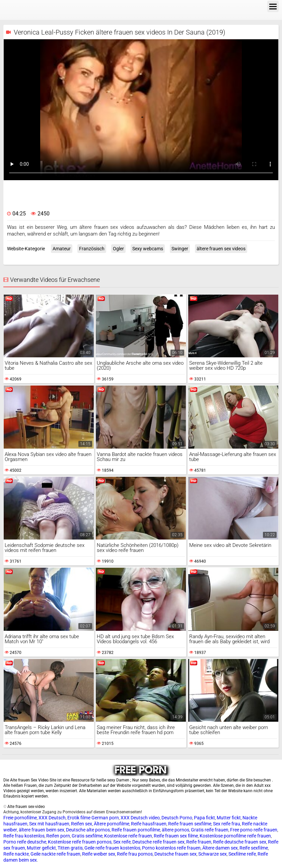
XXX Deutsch (52, 818)
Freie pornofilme (20, 818)
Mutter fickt (229, 818)
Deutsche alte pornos (88, 830)
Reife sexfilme (254, 848)
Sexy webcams (148, 249)
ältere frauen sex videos (221, 249)
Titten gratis (70, 848)
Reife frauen (199, 842)
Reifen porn (58, 836)
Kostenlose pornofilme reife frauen (235, 836)
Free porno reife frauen (254, 830)
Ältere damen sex (220, 848)
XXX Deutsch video (140, 818)
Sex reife (122, 842)
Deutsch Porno (177, 818)
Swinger (180, 249)
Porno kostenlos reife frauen (171, 848)
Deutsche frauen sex (175, 854)
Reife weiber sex (99, 854)
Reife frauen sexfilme (190, 824)
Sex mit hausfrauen (49, 824)
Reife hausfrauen (149, 824)
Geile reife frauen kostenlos (112, 848)
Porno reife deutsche (25, 842)
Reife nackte (16, 854)
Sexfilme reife (242, 854)
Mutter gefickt (41, 848)
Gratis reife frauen (210, 830)
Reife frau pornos (135, 854)
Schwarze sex (213, 854)
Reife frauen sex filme (176, 836)
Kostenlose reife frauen (128, 836)
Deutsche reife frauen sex (158, 842)
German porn (105, 818)
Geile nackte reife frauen (55, 854)
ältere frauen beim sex (42, 830)
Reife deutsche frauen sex (240, 842)
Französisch (92, 249)
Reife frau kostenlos (24, 836)
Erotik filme (79, 818)
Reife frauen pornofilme (136, 830)
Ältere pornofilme (112, 824)
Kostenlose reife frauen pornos (80, 842)
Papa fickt (204, 818)
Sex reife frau (227, 824)
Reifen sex (82, 824)
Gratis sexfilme (87, 836)
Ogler (118, 249)
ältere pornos (175, 830)
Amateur (62, 249)
